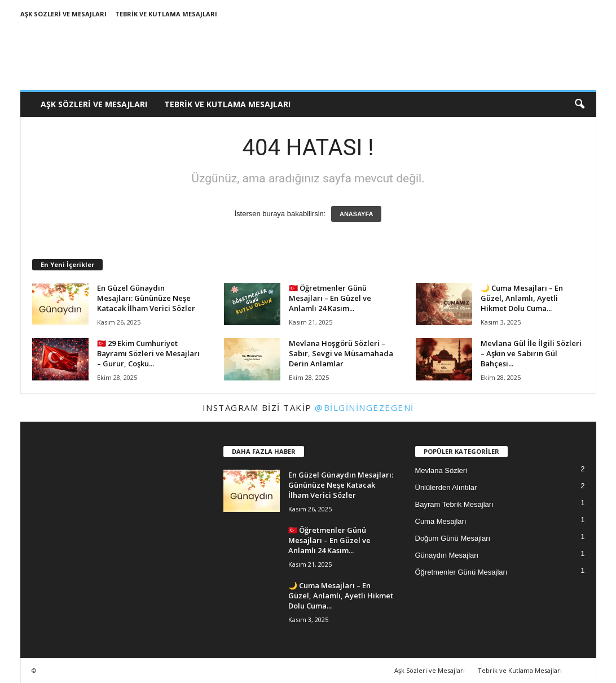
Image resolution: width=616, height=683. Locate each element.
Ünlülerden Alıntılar (446, 487)
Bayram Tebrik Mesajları (454, 504)
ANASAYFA (357, 214)
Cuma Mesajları (441, 521)
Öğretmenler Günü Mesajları (461, 572)
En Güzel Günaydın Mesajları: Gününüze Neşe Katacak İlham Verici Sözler (146, 298)
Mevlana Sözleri (441, 470)
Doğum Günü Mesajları (453, 538)
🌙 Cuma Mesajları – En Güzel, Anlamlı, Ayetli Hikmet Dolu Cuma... (522, 298)
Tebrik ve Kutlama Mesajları (166, 14)
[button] (579, 104)
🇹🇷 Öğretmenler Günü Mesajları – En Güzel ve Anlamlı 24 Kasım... (330, 298)
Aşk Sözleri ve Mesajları (63, 14)
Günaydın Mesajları (447, 555)
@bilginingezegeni (364, 408)
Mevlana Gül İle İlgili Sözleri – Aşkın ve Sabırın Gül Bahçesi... (531, 353)
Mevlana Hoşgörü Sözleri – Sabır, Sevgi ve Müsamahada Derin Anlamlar (341, 353)
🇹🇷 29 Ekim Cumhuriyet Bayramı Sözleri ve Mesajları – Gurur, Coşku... (148, 353)
